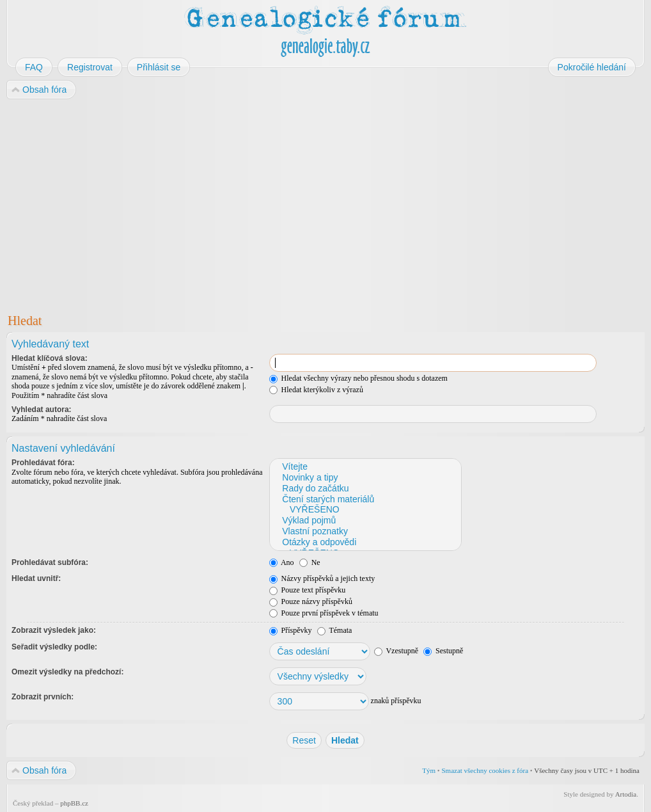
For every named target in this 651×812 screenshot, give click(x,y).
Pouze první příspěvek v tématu (324, 613)
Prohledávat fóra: (43, 463)
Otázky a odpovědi (365, 542)
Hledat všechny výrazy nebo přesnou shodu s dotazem (358, 378)
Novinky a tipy (365, 478)
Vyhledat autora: (42, 410)
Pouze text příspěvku (308, 590)
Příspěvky (291, 630)
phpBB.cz (74, 803)
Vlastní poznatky (365, 531)
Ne (310, 562)
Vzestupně (396, 651)
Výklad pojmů (365, 521)
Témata (335, 630)
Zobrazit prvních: (43, 697)
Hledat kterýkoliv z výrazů (316, 390)
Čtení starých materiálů (365, 499)
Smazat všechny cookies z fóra (485, 770)
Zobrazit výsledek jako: (54, 630)
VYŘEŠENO (365, 510)
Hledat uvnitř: (36, 578)
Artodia (626, 794)
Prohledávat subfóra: (50, 562)
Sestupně (443, 651)
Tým (429, 770)
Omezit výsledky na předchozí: (67, 672)
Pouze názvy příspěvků (311, 601)
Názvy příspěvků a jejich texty (322, 578)
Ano (282, 562)
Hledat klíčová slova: (50, 358)
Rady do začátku (365, 489)
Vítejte (365, 467)
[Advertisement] (325, 203)
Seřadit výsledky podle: (54, 647)
